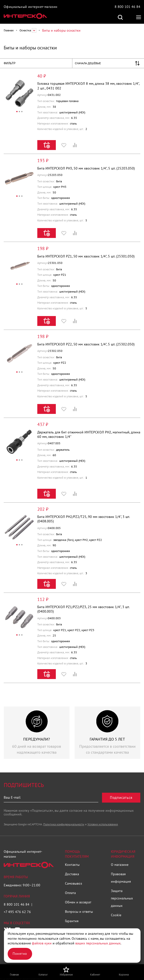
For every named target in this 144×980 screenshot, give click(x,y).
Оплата (70, 893)
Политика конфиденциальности (64, 824)
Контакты (72, 865)
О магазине (120, 865)
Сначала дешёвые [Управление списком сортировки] (88, 63)
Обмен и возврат (78, 902)
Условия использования (103, 824)
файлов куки (42, 943)
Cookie (116, 915)
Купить (47, 145)
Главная (9, 30)
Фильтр (10, 63)
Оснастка (25, 30)
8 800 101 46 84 (127, 7)
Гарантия (72, 921)
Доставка (72, 874)
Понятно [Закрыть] (20, 954)
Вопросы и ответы (79, 912)
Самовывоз (73, 883)
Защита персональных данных (122, 898)
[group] (37, 733)
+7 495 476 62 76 (17, 912)
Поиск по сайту (120, 17)
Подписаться (121, 798)
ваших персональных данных (98, 943)
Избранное (64, 145)
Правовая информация (121, 878)
